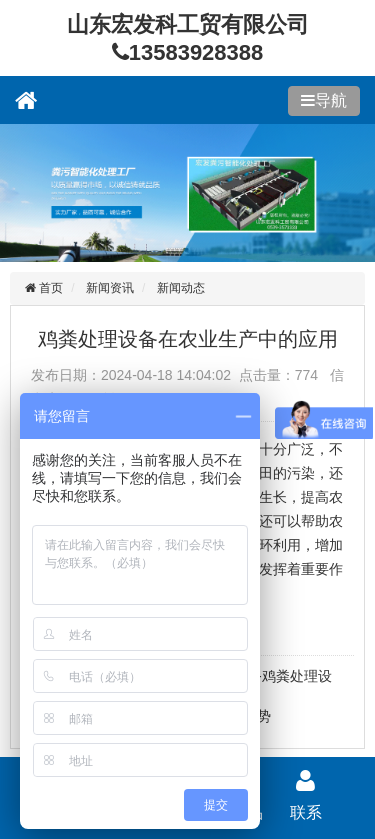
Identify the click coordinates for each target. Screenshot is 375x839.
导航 (331, 100)
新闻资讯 (110, 288)
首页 (49, 288)
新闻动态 (181, 288)
